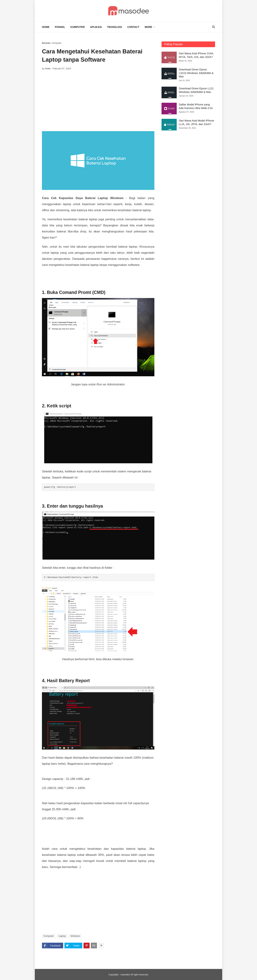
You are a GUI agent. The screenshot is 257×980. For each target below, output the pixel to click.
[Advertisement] (98, 101)
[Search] (211, 27)
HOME (46, 27)
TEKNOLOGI (114, 27)
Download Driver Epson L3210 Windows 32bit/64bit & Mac (196, 73)
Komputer (57, 43)
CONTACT (133, 27)
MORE (148, 27)
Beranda (46, 43)
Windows (75, 936)
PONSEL (60, 27)
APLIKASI (96, 27)
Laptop (62, 936)
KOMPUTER (78, 27)
